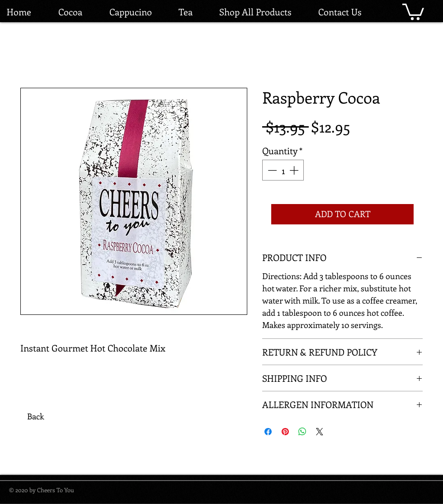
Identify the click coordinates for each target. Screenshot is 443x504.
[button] (413, 11)
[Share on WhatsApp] (302, 432)
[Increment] (295, 170)
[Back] (35, 416)
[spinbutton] (283, 170)
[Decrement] (271, 170)
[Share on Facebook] (268, 432)
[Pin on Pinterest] (285, 432)
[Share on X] (320, 432)
